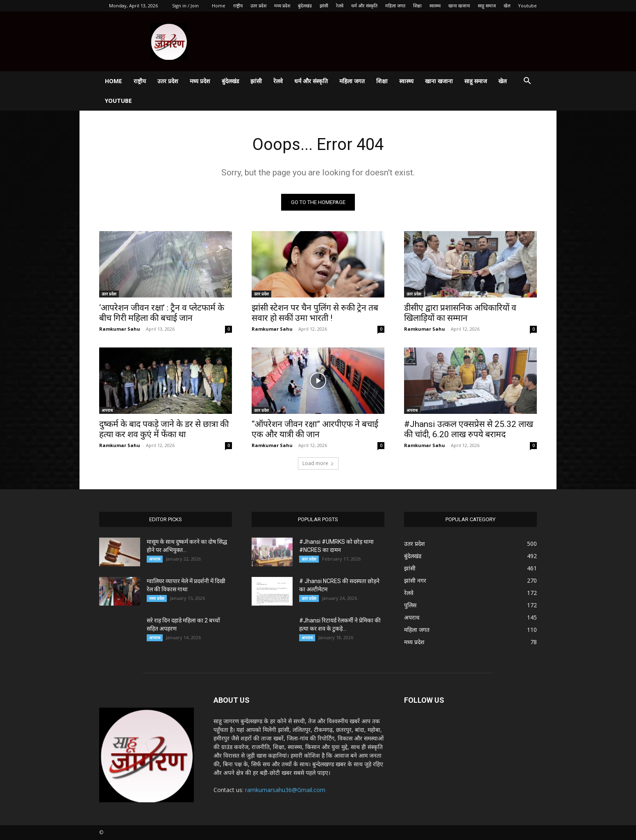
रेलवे (340, 6)
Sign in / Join (185, 6)
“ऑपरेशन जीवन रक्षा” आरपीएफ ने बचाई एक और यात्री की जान (315, 429)
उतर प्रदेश (258, 6)
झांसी (324, 6)
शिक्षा (417, 6)
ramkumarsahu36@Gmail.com (285, 790)
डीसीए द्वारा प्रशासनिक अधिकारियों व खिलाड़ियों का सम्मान (460, 313)
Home (219, 6)
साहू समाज (487, 6)
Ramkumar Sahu (120, 329)
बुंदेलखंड (305, 6)
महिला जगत (395, 6)
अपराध (107, 410)
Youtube (527, 6)
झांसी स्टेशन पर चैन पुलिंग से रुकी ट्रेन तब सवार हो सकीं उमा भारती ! (315, 313)
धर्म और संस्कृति (364, 6)
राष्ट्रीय (238, 6)
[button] (527, 82)
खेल (507, 6)
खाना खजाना (459, 6)
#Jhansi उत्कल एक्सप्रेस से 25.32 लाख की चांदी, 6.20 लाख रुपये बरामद (469, 429)
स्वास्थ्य (435, 6)
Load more (318, 463)
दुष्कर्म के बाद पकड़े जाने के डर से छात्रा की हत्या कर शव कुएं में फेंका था (164, 429)
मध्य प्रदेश (282, 6)
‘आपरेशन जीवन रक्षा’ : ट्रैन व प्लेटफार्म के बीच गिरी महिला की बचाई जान (162, 313)
